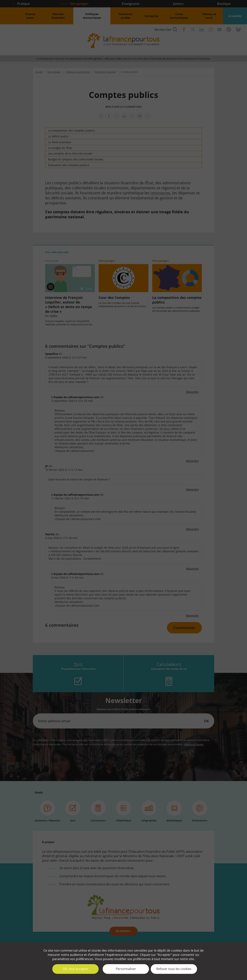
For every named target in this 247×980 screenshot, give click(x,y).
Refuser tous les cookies (174, 969)
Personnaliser (126, 969)
